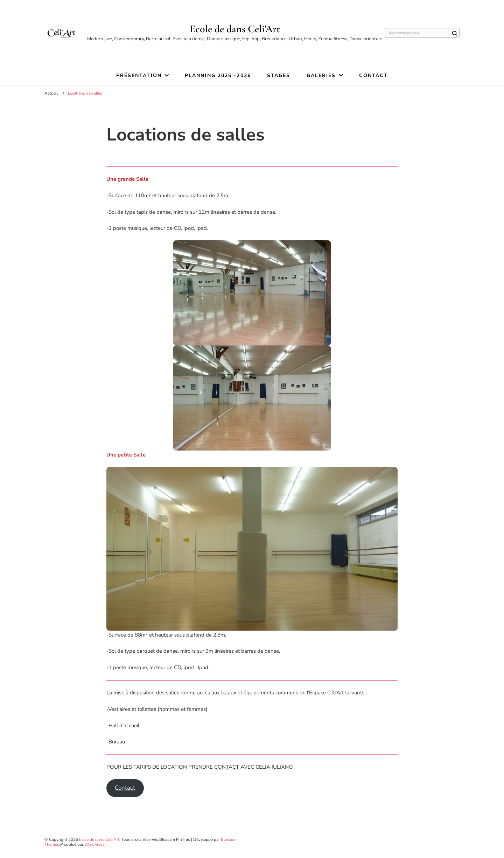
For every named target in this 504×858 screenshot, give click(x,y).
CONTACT (227, 767)
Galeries (321, 75)
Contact (374, 75)
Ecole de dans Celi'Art (235, 29)
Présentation (139, 75)
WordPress (94, 844)
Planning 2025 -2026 (218, 75)
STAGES (279, 75)
